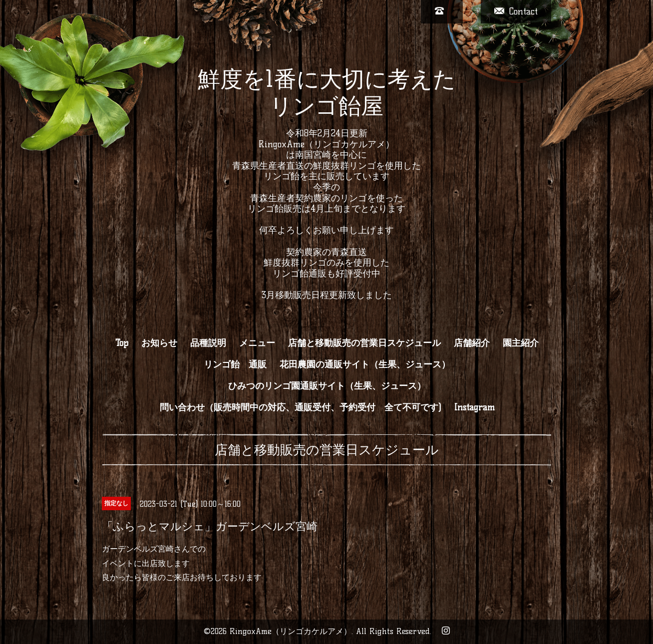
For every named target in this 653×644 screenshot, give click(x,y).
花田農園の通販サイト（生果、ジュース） (365, 364)
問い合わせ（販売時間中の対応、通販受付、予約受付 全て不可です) (301, 407)
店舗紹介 (472, 343)
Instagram (475, 407)
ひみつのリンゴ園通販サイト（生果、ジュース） (327, 386)
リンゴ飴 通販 (235, 364)
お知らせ (159, 343)
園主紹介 (521, 343)
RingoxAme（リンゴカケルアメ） (291, 631)
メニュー (257, 343)
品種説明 (208, 343)
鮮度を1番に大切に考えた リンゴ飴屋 (327, 92)
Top (122, 343)
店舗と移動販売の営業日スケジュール (364, 343)
